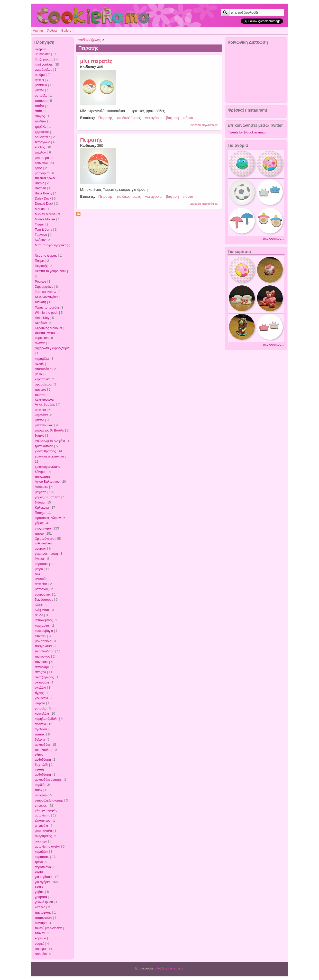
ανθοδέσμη (43, 760)
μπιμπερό (42, 158)
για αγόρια (42, 882)
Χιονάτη (41, 302)
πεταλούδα (43, 750)
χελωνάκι (42, 698)
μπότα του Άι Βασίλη (50, 430)
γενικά (39, 872)
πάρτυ (39, 534)
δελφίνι (40, 740)
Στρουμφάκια (44, 287)
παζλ (39, 790)
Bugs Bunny (44, 193)
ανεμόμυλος (44, 70)
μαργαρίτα (42, 173)
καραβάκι (42, 852)
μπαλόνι (41, 152)
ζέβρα (39, 615)
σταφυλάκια (43, 369)
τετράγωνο (43, 142)
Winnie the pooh (47, 313)
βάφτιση (41, 492)
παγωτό (41, 390)
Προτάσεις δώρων (48, 518)
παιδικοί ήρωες (45, 178)
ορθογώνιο (43, 137)
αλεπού (40, 579)
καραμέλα (42, 359)
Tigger (39, 224)
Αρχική (38, 31)
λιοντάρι (41, 636)
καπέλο (40, 907)
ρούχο (39, 887)
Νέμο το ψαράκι (46, 256)
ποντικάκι (42, 662)
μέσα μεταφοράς (46, 810)
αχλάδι (40, 364)
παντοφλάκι (43, 913)
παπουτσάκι (44, 918)
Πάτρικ (40, 261)
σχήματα (41, 49)
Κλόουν (40, 240)
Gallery (66, 31)
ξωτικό (40, 436)
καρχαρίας (42, 626)
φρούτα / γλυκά (45, 333)
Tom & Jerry (44, 230)
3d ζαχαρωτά (44, 59)
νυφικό (40, 944)
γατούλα (41, 708)
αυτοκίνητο (43, 815)
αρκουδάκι (42, 745)
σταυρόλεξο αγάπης (49, 801)
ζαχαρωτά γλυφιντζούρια (52, 348)
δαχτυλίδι (42, 765)
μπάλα (40, 90)
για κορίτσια (43, 877)
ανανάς (40, 343)
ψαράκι (40, 703)
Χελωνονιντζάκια (47, 297)
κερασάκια (42, 379)
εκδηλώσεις (43, 477)
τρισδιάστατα (44, 446)
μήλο (38, 374)
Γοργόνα (41, 235)
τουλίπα (41, 121)
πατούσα (41, 101)
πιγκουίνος (43, 657)
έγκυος (40, 559)
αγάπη (39, 769)
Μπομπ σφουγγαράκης (52, 245)
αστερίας (41, 584)
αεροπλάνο (43, 867)
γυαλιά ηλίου (44, 902)
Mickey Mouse (45, 214)
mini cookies (44, 65)
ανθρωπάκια (43, 543)
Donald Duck (44, 204)
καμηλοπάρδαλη (47, 719)
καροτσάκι (42, 857)
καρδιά (40, 785)
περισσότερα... (274, 239)
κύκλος (40, 147)
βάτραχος (42, 589)
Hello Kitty (42, 318)
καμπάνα (41, 415)
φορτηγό (41, 841)
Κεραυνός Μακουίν (48, 328)
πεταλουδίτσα (45, 651)
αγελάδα (41, 729)
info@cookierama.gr (169, 968)
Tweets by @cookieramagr (247, 132)
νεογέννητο (43, 528)
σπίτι (38, 111)
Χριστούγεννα (44, 400)
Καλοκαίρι (42, 508)
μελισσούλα (43, 641)
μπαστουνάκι (44, 425)
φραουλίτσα (43, 384)
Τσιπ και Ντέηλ (45, 292)
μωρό (39, 569)
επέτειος (41, 806)
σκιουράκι (42, 682)
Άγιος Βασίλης (45, 404)
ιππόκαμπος (44, 620)
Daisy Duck (43, 199)
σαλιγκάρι (42, 667)
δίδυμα (40, 502)
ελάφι (39, 605)
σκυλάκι (40, 688)
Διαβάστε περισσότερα (204, 125)
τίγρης (39, 693)
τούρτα (40, 395)
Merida (40, 209)
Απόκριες (42, 487)
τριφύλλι (41, 127)
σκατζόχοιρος (44, 677)
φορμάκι (41, 954)
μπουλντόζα (43, 831)
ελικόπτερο (43, 821)
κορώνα (41, 938)
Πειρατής (41, 266)
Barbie (40, 183)
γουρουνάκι (43, 595)
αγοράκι (41, 549)
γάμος (39, 523)
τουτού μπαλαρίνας (49, 928)
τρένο (39, 862)
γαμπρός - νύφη (46, 554)
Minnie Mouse (45, 219)
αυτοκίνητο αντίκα (48, 847)
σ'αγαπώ (41, 795)
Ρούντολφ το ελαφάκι (50, 441)
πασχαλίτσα (43, 646)
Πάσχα (40, 513)
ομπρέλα (41, 96)
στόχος (40, 116)
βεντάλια (41, 85)
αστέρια (40, 410)
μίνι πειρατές (96, 61)
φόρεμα (40, 949)
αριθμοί (40, 75)
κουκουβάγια (44, 631)
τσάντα (40, 933)
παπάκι (40, 734)
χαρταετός (42, 132)
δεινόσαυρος (44, 600)
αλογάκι (40, 724)
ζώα (38, 574)
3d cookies (43, 54)
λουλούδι (41, 163)
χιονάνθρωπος (45, 451)
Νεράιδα (41, 323)
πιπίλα (40, 106)
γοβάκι (40, 892)
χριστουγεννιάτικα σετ (51, 456)
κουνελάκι (42, 714)
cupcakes (42, 338)
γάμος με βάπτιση (48, 497)
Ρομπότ (40, 282)
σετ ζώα (41, 672)
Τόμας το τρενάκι (47, 308)
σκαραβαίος (43, 836)
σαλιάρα (41, 923)
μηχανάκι (42, 826)
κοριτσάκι (42, 564)
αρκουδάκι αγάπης (48, 780)
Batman (40, 188)
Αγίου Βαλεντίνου (47, 482)
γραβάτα (41, 897)
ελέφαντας (42, 610)
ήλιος (39, 168)
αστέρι (40, 80)
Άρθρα (52, 31)
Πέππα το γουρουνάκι (51, 271)
